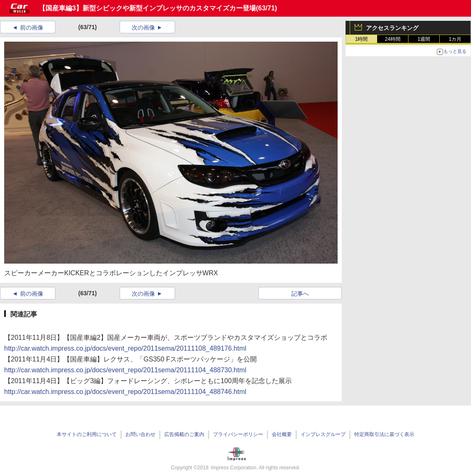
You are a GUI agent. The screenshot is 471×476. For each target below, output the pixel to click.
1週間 (424, 39)
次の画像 (143, 27)
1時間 (362, 39)
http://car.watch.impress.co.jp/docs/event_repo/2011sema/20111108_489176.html (125, 348)
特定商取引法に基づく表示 (384, 434)
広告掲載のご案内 (184, 434)
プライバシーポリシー (238, 434)
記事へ (300, 294)
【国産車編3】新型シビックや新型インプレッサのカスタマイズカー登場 (147, 8)
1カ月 (455, 39)
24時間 (392, 39)
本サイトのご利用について (87, 434)
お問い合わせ (140, 434)
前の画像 (32, 27)
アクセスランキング (392, 28)
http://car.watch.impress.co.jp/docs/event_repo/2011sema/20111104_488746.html (125, 392)
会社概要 (282, 434)
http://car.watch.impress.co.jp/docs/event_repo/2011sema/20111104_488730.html (125, 370)
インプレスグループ (323, 434)
